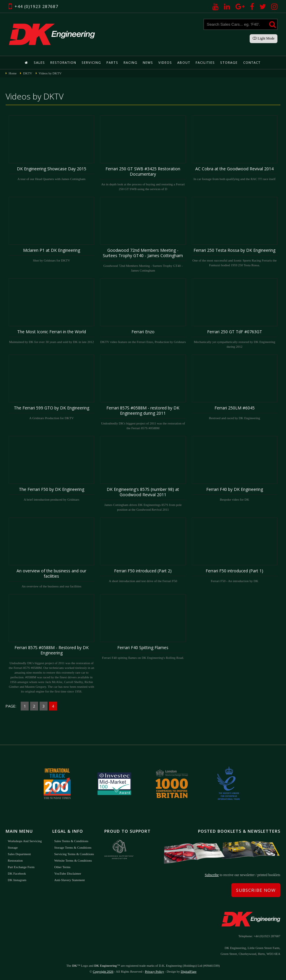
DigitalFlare (189, 971)
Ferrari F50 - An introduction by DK (235, 550)
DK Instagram (17, 879)
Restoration (64, 62)
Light (264, 38)
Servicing (92, 62)
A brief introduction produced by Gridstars (51, 468)
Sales (40, 62)
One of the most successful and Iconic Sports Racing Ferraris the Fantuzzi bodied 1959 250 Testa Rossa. (235, 232)
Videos (165, 62)
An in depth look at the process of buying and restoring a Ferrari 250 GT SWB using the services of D (143, 153)
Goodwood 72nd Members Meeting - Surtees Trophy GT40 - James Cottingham (143, 234)
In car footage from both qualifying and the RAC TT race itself (235, 148)
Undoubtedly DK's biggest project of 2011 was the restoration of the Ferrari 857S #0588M (143, 392)
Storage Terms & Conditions (73, 847)
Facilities (204, 62)
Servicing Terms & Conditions (74, 853)
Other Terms (62, 866)
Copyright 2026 (103, 971)
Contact (250, 62)
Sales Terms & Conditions (71, 840)
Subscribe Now (256, 890)
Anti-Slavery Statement (70, 879)
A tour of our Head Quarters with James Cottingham (51, 148)
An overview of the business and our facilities (51, 553)
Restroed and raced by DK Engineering (235, 387)
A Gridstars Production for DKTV (51, 387)
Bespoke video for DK (235, 468)
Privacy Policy (154, 971)
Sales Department (19, 853)
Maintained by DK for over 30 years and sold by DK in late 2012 (51, 311)
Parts (112, 62)
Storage (227, 62)
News (148, 62)
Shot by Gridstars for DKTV (51, 229)
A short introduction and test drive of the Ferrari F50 (143, 550)
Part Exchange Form (21, 866)
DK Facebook (17, 873)
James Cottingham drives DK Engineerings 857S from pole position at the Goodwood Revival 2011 (143, 473)
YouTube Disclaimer (68, 873)
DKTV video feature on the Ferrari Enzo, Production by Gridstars (143, 311)
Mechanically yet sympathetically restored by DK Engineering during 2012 (235, 313)
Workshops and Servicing (25, 840)
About (183, 62)
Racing (130, 62)
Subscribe (212, 875)
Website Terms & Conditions (73, 860)
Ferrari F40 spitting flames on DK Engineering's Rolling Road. (143, 627)
